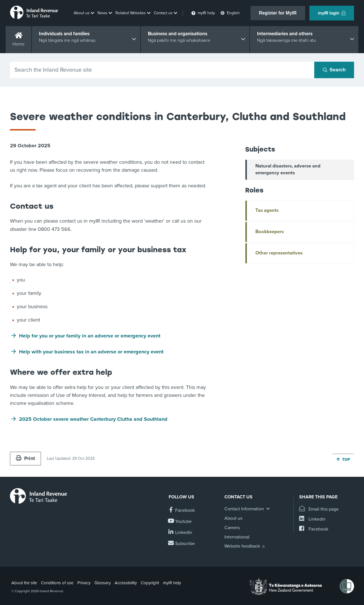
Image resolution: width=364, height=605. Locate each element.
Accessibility (126, 583)
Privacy (84, 583)
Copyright (150, 583)
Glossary (103, 583)
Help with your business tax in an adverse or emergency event (91, 352)
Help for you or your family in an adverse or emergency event (90, 336)
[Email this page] (319, 509)
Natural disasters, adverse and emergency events (288, 169)
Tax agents (267, 210)
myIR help (172, 583)
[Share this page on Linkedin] (312, 519)
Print (25, 458)
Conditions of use (57, 583)
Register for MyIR (278, 13)
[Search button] (334, 70)
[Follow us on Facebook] (182, 510)
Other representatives (279, 253)
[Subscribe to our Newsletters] (182, 544)
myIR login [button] (332, 13)
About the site (24, 583)
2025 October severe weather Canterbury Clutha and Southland (93, 419)
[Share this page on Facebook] (314, 529)
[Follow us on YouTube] (180, 522)
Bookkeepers (270, 232)
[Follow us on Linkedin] (180, 533)
